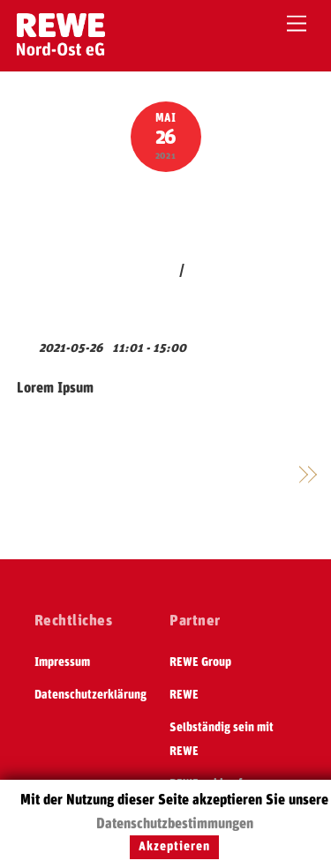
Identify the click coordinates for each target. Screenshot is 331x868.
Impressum (62, 662)
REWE (184, 695)
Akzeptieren (174, 847)
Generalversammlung (222, 475)
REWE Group (200, 662)
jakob (159, 270)
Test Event (165, 213)
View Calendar (60, 319)
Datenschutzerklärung (90, 695)
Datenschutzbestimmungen (175, 824)
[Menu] (297, 24)
